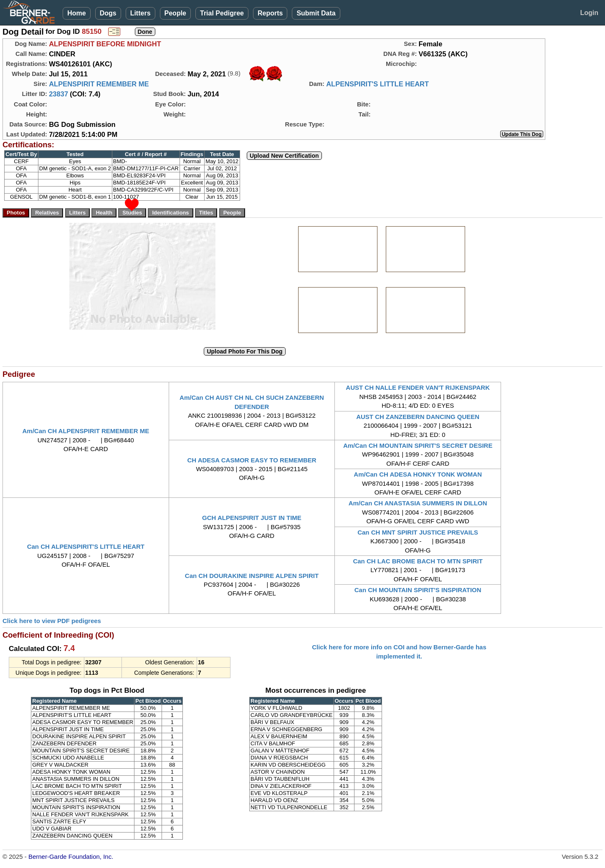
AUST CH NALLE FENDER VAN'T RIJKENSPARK (418, 387)
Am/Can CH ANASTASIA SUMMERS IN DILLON (418, 503)
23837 (58, 94)
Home (76, 13)
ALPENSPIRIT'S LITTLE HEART (377, 84)
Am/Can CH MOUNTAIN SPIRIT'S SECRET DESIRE (418, 445)
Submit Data (316, 13)
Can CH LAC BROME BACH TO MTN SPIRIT (418, 561)
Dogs (108, 13)
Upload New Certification (284, 156)
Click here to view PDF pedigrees (52, 621)
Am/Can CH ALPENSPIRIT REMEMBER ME (86, 431)
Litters (140, 13)
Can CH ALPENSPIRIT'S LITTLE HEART (86, 546)
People (175, 13)
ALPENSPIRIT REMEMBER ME (99, 84)
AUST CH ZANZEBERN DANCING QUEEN (418, 417)
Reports (270, 13)
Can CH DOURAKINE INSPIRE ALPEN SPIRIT (252, 576)
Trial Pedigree (222, 13)
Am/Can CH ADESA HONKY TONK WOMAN (418, 474)
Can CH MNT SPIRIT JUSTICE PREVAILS (418, 532)
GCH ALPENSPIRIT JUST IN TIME (252, 518)
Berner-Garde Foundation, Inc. (71, 857)
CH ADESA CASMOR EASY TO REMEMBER (252, 460)
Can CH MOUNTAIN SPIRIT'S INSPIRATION (418, 590)
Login (589, 13)
